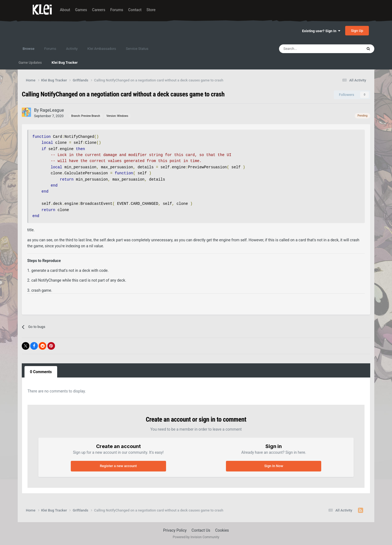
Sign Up (357, 31)
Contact (135, 10)
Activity (72, 49)
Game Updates (30, 63)
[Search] (309, 49)
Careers (99, 10)
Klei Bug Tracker (65, 63)
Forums (117, 10)
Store (151, 10)
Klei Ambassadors (102, 49)
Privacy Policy (175, 530)
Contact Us (201, 530)
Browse (28, 51)
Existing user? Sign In (321, 31)
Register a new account (118, 466)
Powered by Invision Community (196, 537)
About (65, 10)
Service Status (137, 49)
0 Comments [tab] (41, 372)
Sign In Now (274, 466)
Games (81, 10)
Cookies (222, 530)
